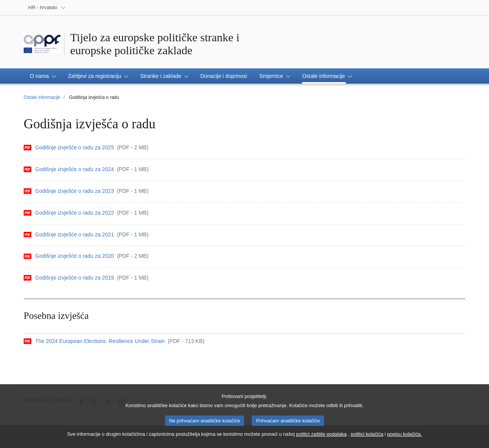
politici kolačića (367, 437)
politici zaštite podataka (321, 437)
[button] (43, 76)
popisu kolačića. (404, 437)
